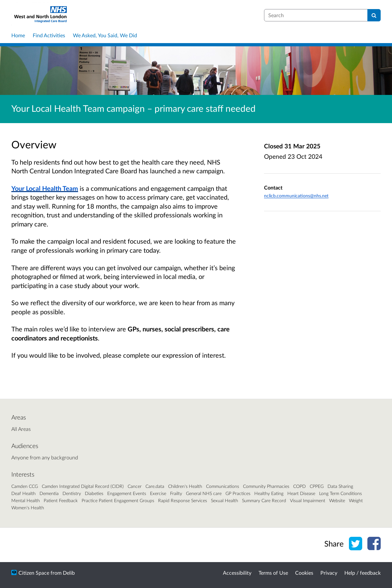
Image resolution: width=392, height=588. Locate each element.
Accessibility (237, 573)
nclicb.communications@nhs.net (296, 196)
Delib (69, 573)
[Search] (374, 15)
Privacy (329, 573)
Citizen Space (34, 573)
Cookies (304, 573)
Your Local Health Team (45, 188)
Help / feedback (363, 573)
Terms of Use (273, 573)
